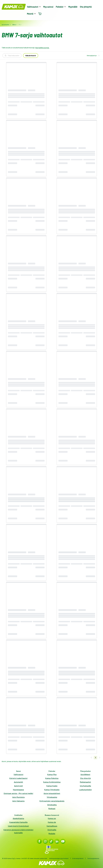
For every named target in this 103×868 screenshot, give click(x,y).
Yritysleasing (52, 797)
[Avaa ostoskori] (40, 14)
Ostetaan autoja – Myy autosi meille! (18, 793)
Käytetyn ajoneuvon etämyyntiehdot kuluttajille (18, 831)
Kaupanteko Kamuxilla (18, 822)
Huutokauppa (18, 790)
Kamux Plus (52, 774)
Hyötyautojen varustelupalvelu (52, 801)
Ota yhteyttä (86, 7)
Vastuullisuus (52, 826)
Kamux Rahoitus (52, 778)
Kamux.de (52, 822)
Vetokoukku (52, 805)
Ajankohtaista (18, 818)
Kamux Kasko (52, 786)
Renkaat (52, 808)
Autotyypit (18, 786)
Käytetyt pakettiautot (18, 778)
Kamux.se (52, 818)
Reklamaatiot (85, 782)
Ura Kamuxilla (85, 786)
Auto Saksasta (18, 801)
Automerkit (18, 782)
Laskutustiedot (85, 790)
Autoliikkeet (85, 774)
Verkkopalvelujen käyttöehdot (59, 858)
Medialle (52, 834)
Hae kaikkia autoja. (42, 48)
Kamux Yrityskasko (52, 790)
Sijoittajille (52, 830)
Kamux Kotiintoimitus (52, 782)
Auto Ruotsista (18, 797)
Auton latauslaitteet (52, 793)
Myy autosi (48, 7)
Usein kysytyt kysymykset (18, 826)
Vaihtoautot (18, 774)
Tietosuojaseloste (93, 858)
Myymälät (73, 7)
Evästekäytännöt (78, 858)
